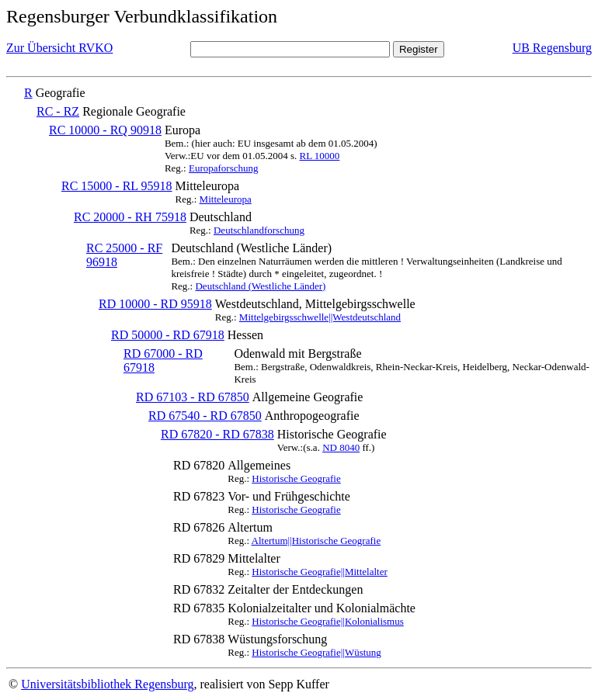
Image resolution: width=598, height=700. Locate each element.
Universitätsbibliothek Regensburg (107, 684)
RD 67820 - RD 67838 (217, 434)
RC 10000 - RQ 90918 (105, 130)
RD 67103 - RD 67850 (193, 397)
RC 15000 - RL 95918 (117, 186)
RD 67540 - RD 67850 (205, 416)
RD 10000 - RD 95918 (155, 304)
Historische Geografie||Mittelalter (320, 572)
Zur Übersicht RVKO (59, 48)
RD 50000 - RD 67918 (168, 335)
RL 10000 (319, 156)
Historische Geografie (296, 478)
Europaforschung (224, 168)
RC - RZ (58, 111)
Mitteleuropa (226, 199)
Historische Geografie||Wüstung (316, 652)
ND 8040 (341, 447)
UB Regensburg (552, 48)
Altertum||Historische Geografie (316, 541)
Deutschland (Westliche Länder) (260, 286)
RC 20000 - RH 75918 (130, 217)
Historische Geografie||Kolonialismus (327, 621)
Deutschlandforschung (259, 230)
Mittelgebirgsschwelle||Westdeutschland (320, 317)
